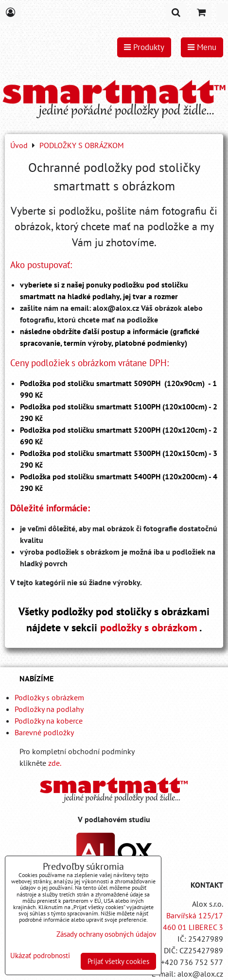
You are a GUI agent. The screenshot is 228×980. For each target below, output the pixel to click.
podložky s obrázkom (149, 627)
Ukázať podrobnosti (40, 956)
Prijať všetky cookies (118, 961)
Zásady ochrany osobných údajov (106, 934)
